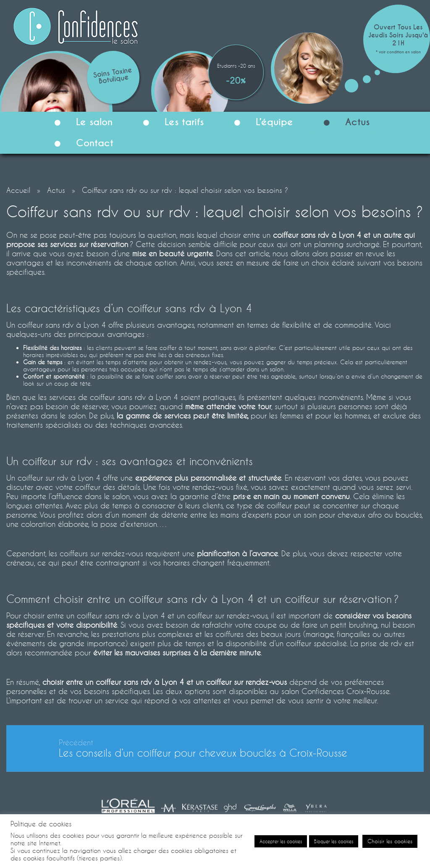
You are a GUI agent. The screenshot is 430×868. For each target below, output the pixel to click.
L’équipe (260, 123)
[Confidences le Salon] (76, 25)
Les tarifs (170, 123)
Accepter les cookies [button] (281, 841)
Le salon (80, 123)
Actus (343, 123)
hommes (357, 416)
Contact (80, 144)
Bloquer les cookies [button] (334, 841)
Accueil (18, 190)
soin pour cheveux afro (343, 515)
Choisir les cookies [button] (390, 841)
